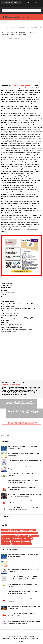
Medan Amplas (6, 524)
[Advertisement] (21, 63)
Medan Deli (15, 527)
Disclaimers (32, 630)
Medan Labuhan (23, 530)
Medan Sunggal (26, 535)
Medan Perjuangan (17, 532)
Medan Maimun (34, 530)
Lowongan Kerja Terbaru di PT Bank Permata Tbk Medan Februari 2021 (32, 405)
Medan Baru (32, 524)
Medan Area (15, 524)
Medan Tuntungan (27, 538)
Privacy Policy (23, 630)
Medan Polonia (6, 535)
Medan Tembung (6, 538)
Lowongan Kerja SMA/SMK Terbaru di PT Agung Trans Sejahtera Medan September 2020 (11, 405)
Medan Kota (14, 530)
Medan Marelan (6, 532)
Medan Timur (16, 538)
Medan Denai (24, 527)
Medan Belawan (6, 527)
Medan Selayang (16, 535)
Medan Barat (24, 524)
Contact (15, 630)
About (10, 630)
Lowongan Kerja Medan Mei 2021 (23, 86)
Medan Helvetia (33, 527)
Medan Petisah (28, 532)
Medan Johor (5, 530)
